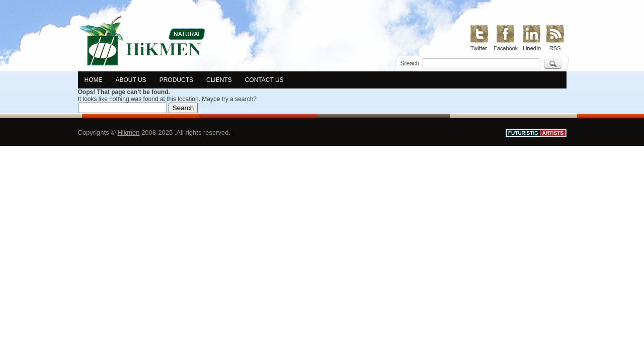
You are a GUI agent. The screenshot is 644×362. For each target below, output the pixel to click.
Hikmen (128, 132)
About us (131, 80)
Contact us (264, 80)
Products (176, 80)
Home (94, 80)
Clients (219, 80)
